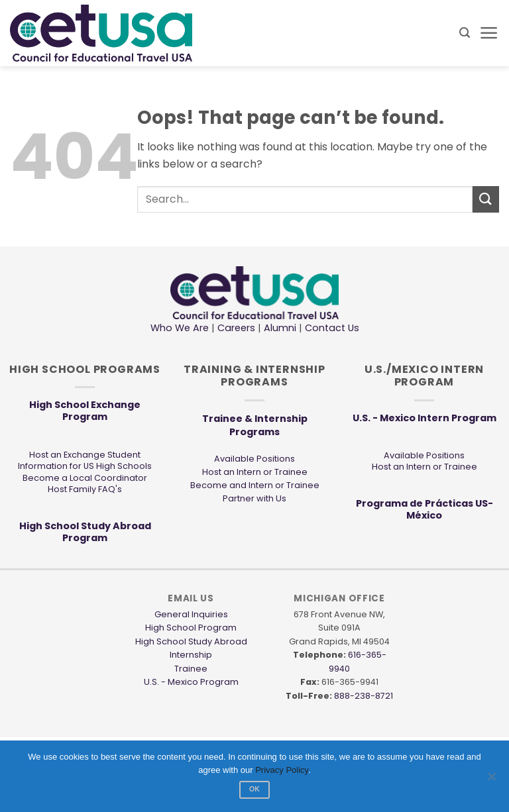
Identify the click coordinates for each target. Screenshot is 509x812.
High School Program (191, 628)
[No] (491, 780)
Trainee (191, 669)
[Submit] (486, 199)
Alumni (280, 328)
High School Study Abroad (191, 641)
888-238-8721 (364, 696)
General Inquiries (191, 614)
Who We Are (180, 328)
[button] (465, 33)
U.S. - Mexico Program (191, 682)
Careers (236, 328)
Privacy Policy (282, 770)
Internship (191, 655)
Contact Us (331, 328)
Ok (254, 789)
